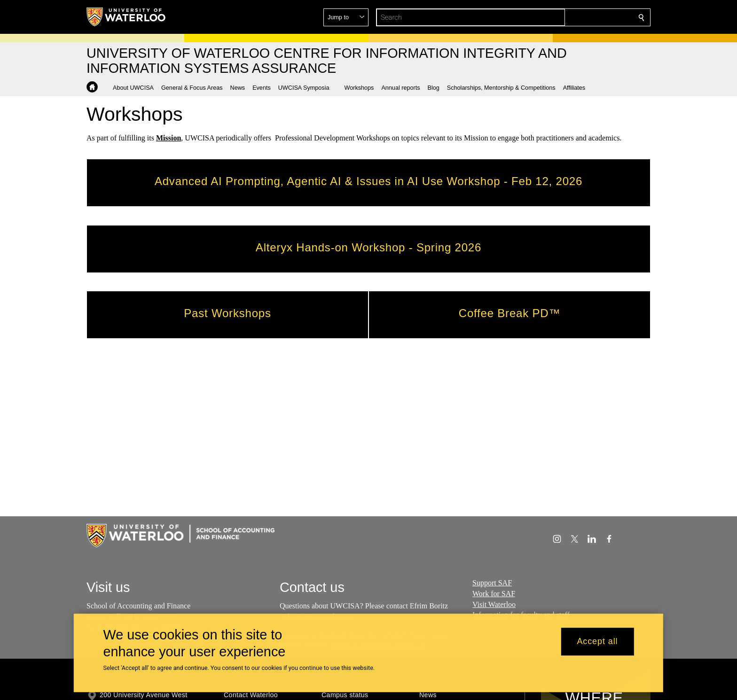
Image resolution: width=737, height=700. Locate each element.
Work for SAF (494, 594)
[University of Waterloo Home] (126, 17)
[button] (573, 17)
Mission (169, 138)
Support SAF (492, 583)
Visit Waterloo (494, 604)
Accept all (597, 642)
